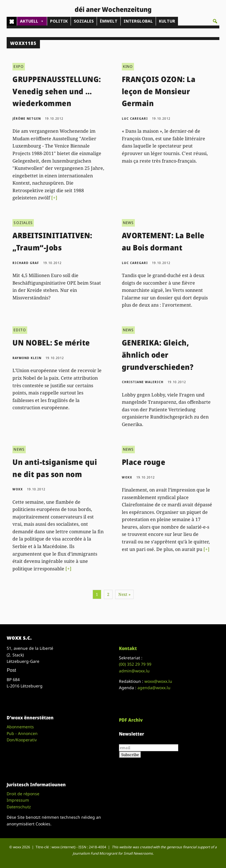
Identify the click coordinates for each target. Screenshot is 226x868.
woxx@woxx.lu (158, 681)
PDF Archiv (131, 720)
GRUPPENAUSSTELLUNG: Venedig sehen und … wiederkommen (57, 91)
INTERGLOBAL (138, 21)
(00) (135, 664)
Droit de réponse (23, 794)
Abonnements (20, 727)
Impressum (18, 800)
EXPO (19, 67)
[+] (54, 198)
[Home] (12, 21)
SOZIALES (84, 21)
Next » (124, 594)
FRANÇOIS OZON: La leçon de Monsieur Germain (159, 91)
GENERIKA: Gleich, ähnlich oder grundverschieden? (158, 355)
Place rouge (144, 462)
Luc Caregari (135, 119)
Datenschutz (19, 807)
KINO (128, 67)
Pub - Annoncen (22, 733)
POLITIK (59, 21)
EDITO (20, 330)
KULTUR (167, 21)
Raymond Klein (27, 358)
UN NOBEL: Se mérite (51, 343)
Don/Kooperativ (22, 740)
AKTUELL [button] (32, 21)
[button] (215, 21)
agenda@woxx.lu (154, 688)
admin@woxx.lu (134, 671)
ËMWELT (109, 21)
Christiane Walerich (143, 382)
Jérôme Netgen (27, 119)
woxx (18, 489)
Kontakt (128, 648)
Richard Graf (26, 263)
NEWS (128, 223)
